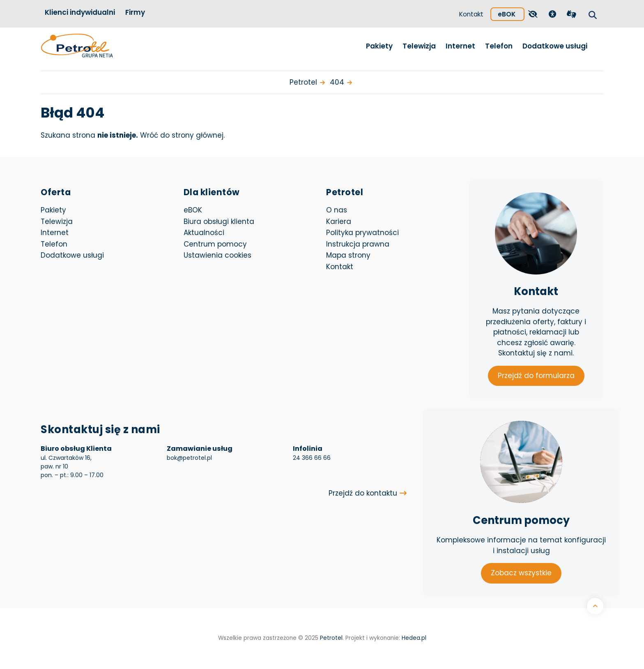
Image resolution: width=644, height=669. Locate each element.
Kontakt (471, 14)
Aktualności (204, 233)
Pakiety (379, 46)
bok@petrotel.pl (189, 458)
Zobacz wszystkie (521, 573)
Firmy (135, 12)
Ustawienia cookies (217, 255)
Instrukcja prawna (358, 244)
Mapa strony (348, 255)
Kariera (339, 221)
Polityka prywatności (362, 233)
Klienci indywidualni (80, 12)
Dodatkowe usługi (555, 46)
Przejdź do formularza (536, 376)
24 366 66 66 (312, 458)
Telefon (499, 46)
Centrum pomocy (215, 244)
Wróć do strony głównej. (182, 135)
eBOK (511, 13)
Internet (460, 46)
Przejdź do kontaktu (363, 493)
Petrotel (331, 638)
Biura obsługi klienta (219, 221)
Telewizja (419, 46)
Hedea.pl (414, 638)
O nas (337, 210)
